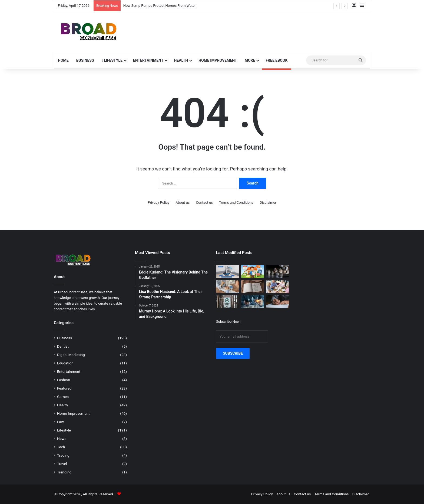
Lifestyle (112, 60)
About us (183, 202)
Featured (64, 388)
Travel (62, 464)
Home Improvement (218, 60)
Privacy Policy (158, 202)
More (250, 60)
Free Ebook (276, 60)
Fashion (64, 380)
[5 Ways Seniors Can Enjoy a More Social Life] (278, 287)
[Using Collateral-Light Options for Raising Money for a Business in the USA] (253, 302)
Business (85, 60)
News (62, 439)
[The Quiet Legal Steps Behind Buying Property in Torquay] (228, 287)
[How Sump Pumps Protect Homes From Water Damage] (228, 272)
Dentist (63, 346)
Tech (61, 447)
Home (63, 60)
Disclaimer (268, 202)
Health (181, 60)
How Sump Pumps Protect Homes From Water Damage (167, 6)
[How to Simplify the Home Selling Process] (253, 272)
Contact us (205, 202)
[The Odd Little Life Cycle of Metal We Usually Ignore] (278, 272)
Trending (64, 472)
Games (63, 397)
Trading (63, 455)
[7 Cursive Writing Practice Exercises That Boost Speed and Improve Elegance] (278, 302)
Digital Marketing (71, 355)
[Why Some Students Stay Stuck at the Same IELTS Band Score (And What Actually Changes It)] (253, 287)
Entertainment (148, 60)
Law (60, 422)
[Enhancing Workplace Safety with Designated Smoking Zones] (228, 302)
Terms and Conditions (236, 202)
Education (65, 363)
